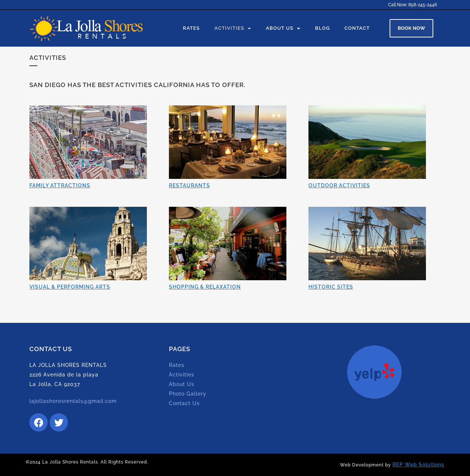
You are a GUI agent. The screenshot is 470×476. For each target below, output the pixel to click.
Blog (322, 28)
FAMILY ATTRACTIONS (60, 185)
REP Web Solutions (418, 465)
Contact (357, 28)
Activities (233, 28)
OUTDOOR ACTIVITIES (339, 185)
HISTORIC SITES (331, 287)
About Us (283, 28)
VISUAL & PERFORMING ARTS (70, 287)
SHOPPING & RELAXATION (205, 287)
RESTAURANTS (189, 185)
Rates (191, 28)
